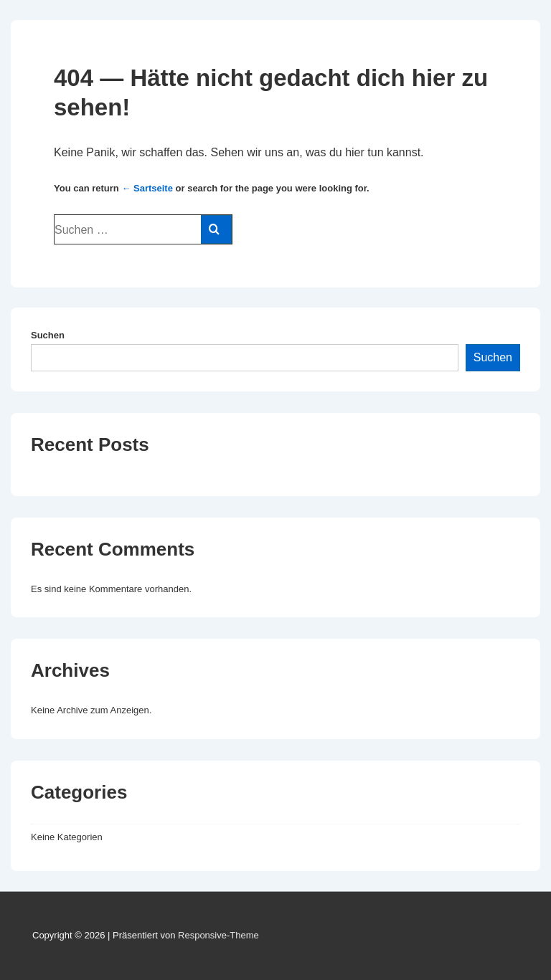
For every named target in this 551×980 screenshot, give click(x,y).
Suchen (48, 335)
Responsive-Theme (218, 935)
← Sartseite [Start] (147, 188)
